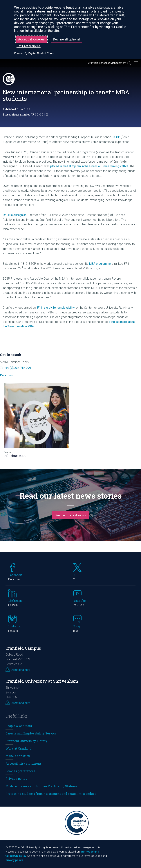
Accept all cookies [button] (31, 39)
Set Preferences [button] (29, 46)
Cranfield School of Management (107, 63)
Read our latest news (70, 515)
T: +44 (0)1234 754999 (16, 368)
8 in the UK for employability (56, 308)
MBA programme (100, 264)
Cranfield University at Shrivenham (42, 681)
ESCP (116, 137)
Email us (6, 375)
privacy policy (14, 860)
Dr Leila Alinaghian (15, 215)
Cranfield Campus (23, 648)
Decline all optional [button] (67, 39)
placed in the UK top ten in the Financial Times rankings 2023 (89, 166)
